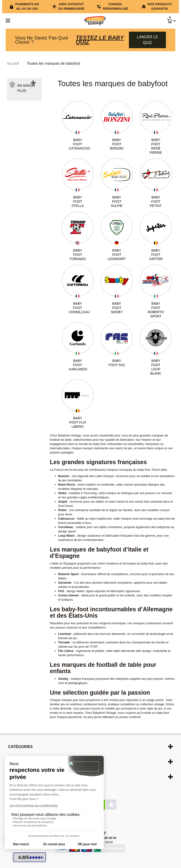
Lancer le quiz (147, 40)
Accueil (13, 63)
